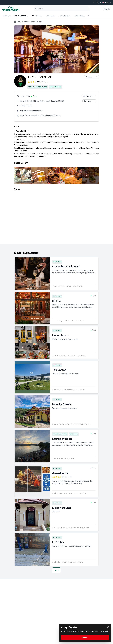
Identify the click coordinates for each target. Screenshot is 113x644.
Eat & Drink (37, 16)
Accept (85, 637)
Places (26, 22)
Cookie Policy (104, 632)
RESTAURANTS (55, 87)
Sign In (107, 9)
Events (7, 16)
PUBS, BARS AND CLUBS (38, 87)
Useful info (79, 16)
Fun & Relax (65, 16)
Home (19, 22)
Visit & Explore (21, 16)
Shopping (50, 16)
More (57, 570)
